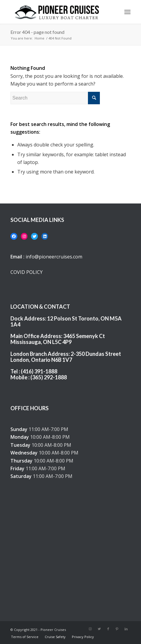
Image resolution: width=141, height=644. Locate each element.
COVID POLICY (27, 272)
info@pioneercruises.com (54, 257)
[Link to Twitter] (99, 629)
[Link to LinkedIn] (126, 629)
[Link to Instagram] (90, 629)
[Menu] (127, 12)
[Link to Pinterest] (117, 629)
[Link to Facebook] (108, 629)
